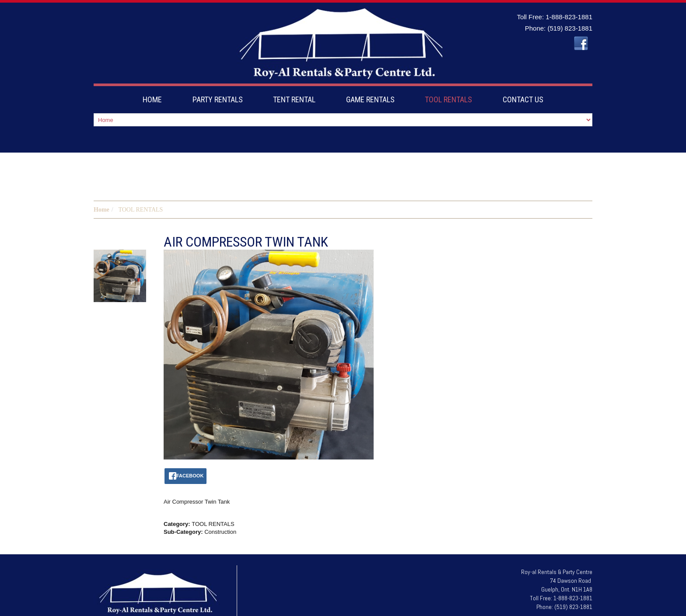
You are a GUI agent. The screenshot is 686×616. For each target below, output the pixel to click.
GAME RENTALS (370, 99)
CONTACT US (523, 99)
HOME (152, 99)
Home (101, 183)
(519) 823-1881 (570, 28)
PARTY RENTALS (218, 99)
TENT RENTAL (294, 99)
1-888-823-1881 (569, 17)
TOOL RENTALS (448, 99)
